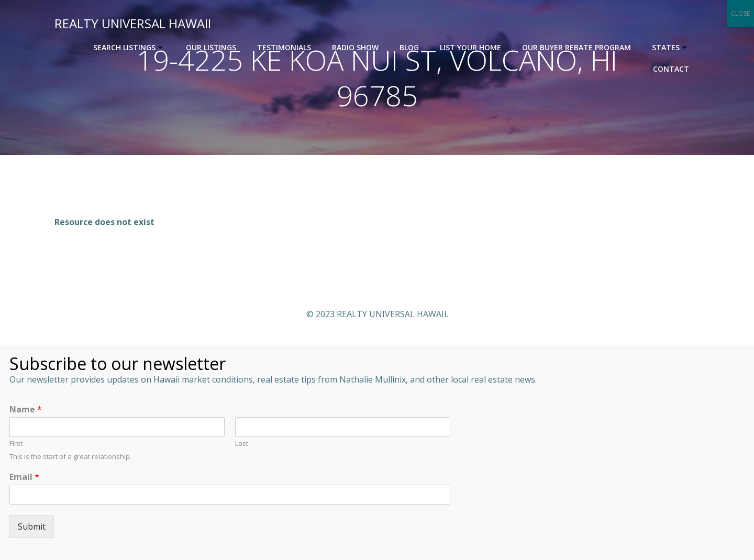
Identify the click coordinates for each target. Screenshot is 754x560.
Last (242, 444)
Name (26, 410)
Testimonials (284, 47)
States (670, 47)
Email (24, 477)
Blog (409, 47)
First (16, 444)
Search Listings (129, 47)
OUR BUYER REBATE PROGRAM (576, 47)
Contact (671, 69)
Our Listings (211, 47)
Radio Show (355, 47)
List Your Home (470, 47)
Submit (32, 527)
